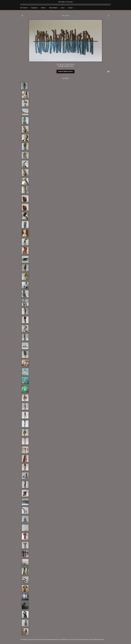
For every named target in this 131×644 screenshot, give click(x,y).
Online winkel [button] (54, 8)
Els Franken (62, 2)
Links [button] (63, 8)
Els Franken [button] (24, 8)
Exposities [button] (35, 8)
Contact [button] (71, 8)
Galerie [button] (44, 8)
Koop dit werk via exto (65, 72)
